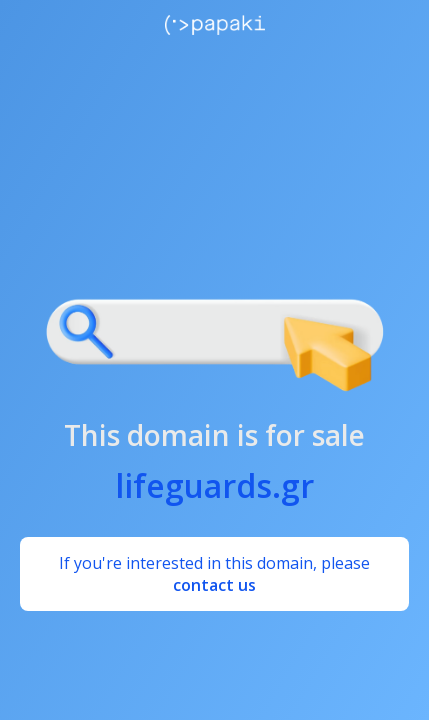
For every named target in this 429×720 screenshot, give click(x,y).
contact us (214, 585)
